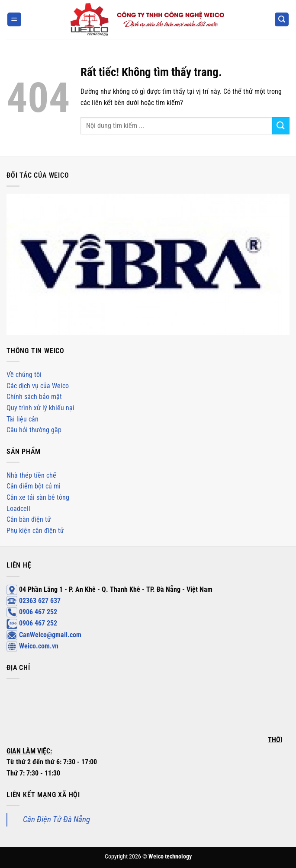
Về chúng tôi (24, 375)
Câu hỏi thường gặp (34, 430)
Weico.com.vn (32, 646)
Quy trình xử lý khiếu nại (40, 408)
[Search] (282, 20)
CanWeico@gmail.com (44, 635)
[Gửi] (281, 126)
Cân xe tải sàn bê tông (38, 497)
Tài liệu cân (23, 419)
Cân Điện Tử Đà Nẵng (56, 819)
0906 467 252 (32, 612)
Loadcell (18, 509)
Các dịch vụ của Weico (38, 386)
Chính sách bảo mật (34, 397)
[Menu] (14, 20)
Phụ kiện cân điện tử (35, 531)
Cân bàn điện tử (29, 519)
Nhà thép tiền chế (31, 475)
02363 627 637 (34, 601)
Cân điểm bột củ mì (34, 486)
